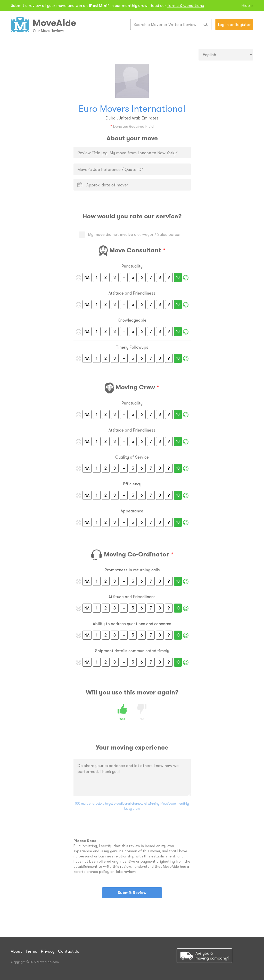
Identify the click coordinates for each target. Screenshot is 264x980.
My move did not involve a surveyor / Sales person (132, 234)
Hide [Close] (247, 5)
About (16, 951)
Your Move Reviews (49, 31)
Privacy (48, 951)
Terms (31, 951)
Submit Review (132, 893)
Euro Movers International (132, 108)
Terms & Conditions (185, 5)
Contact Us (69, 951)
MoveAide (54, 23)
